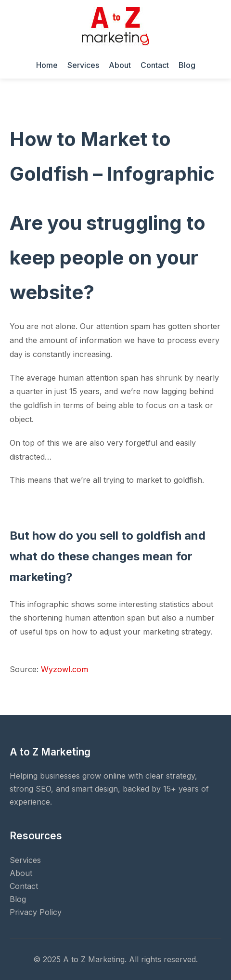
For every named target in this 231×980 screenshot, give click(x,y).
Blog (187, 65)
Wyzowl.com (64, 669)
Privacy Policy (36, 912)
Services (83, 65)
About (120, 65)
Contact (155, 65)
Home (47, 65)
